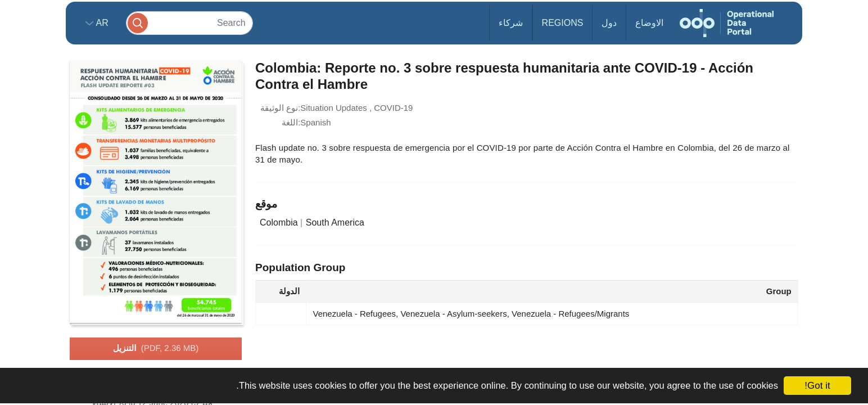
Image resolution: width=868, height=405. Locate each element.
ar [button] (101, 23)
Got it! (817, 386)
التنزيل (156, 349)
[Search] (189, 23)
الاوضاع (649, 23)
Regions (563, 23)
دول (609, 23)
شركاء (511, 23)
